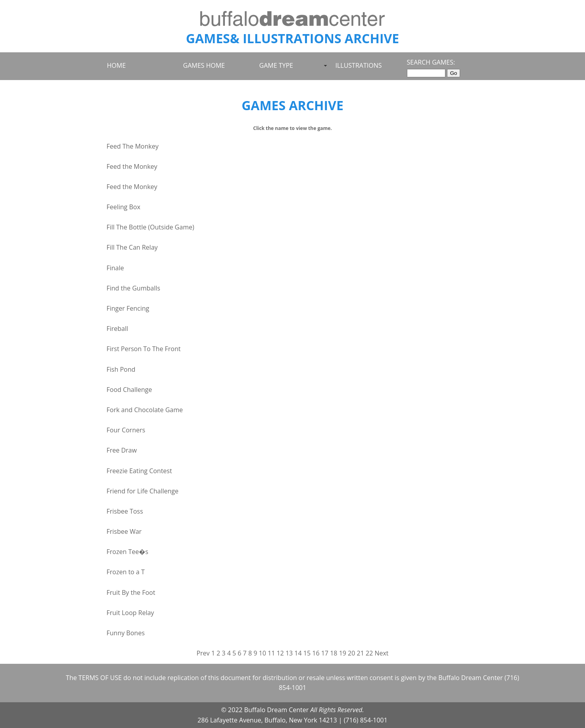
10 (263, 653)
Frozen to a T (126, 572)
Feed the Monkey (132, 166)
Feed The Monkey (133, 146)
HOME (117, 65)
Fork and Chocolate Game (145, 410)
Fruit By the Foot (131, 592)
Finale (115, 268)
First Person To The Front (144, 349)
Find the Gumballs (133, 288)
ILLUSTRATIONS (359, 65)
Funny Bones (126, 633)
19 (343, 653)
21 (361, 653)
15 (307, 653)
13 (289, 653)
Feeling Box (124, 207)
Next (381, 653)
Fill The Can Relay (132, 247)
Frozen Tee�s (128, 552)
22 (369, 653)
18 (334, 653)
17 (325, 653)
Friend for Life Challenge (143, 491)
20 (351, 653)
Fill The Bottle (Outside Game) (151, 227)
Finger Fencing (128, 308)
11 (271, 653)
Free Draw (122, 450)
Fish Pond (121, 369)
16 (316, 653)
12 (280, 653)
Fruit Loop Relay (130, 613)
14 (298, 653)
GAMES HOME (204, 65)
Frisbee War (124, 531)
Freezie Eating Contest (139, 471)
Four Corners (126, 430)
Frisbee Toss (125, 511)
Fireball (118, 329)
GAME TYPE (276, 65)
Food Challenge (129, 390)
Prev (203, 653)
